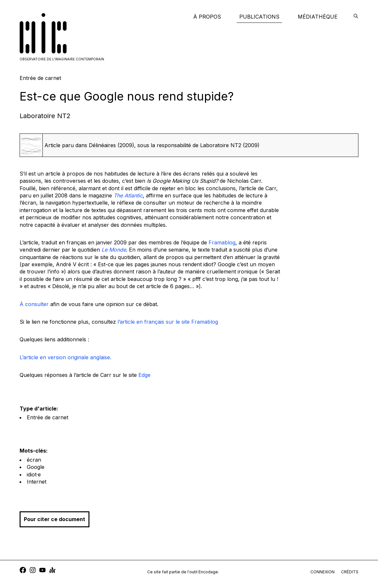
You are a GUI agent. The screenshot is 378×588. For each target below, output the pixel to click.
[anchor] (52, 571)
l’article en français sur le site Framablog (168, 322)
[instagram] (33, 571)
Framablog (222, 242)
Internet (37, 482)
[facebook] (23, 571)
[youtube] (42, 571)
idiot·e (34, 474)
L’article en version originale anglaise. (65, 357)
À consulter (34, 304)
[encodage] (356, 17)
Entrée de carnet (47, 417)
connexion (323, 572)
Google (36, 467)
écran (34, 460)
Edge (144, 375)
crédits (350, 572)
